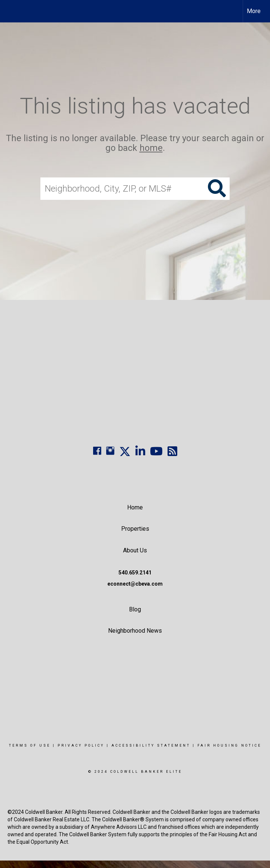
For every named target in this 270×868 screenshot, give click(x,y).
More (254, 11)
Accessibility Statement (151, 745)
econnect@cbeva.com (135, 584)
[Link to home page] (10, 11)
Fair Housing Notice (229, 745)
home (151, 148)
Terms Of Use (30, 745)
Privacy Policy (81, 745)
